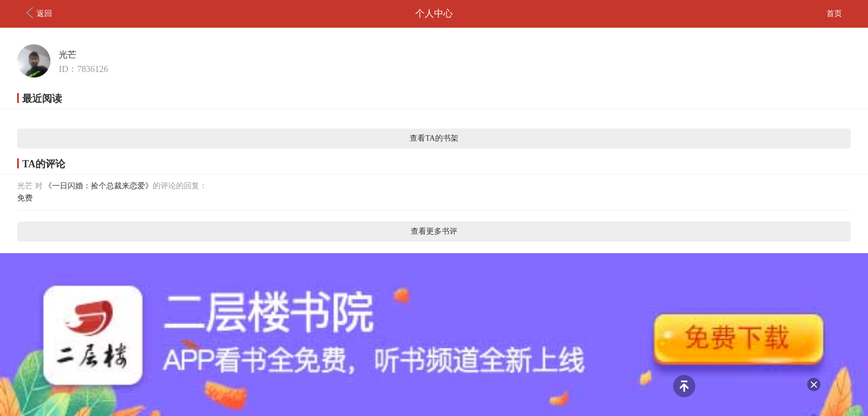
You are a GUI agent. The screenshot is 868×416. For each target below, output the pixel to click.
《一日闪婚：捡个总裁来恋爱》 (99, 186)
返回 (39, 13)
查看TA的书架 (434, 138)
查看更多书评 (434, 231)
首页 (834, 14)
